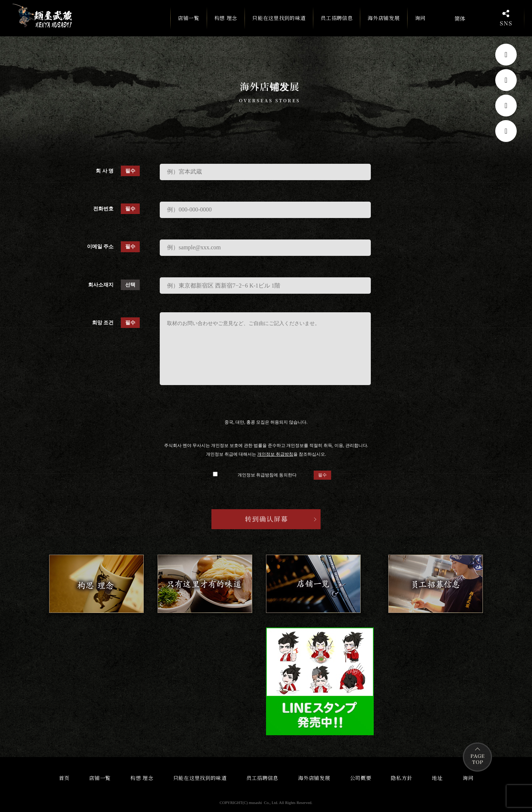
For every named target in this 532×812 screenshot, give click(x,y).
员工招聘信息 (337, 18)
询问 (420, 18)
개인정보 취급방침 (275, 454)
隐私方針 (402, 778)
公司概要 (361, 778)
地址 (437, 778)
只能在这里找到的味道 (279, 18)
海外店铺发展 (384, 18)
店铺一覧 (189, 22)
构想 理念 (226, 18)
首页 (64, 778)
